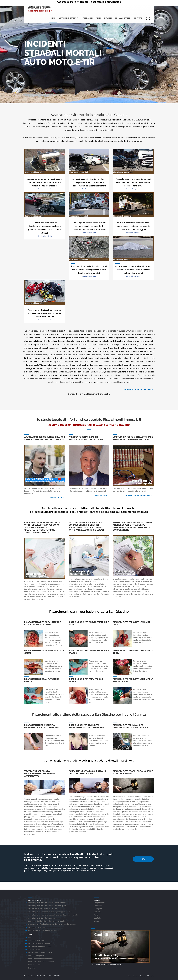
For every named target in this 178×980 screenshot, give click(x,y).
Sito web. (151, 976)
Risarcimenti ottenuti (68, 18)
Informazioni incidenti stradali (40, 953)
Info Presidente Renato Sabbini (40, 946)
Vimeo (97, 921)
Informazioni (87, 18)
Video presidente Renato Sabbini (41, 962)
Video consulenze (104, 18)
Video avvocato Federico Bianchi (40, 959)
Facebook (98, 906)
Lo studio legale (34, 949)
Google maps (99, 903)
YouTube (98, 918)
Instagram (98, 909)
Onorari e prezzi (34, 965)
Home (53, 18)
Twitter (97, 915)
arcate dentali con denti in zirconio (53, 638)
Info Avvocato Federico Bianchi (40, 943)
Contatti (138, 18)
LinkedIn (97, 912)
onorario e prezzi (123, 18)
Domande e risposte (36, 956)
